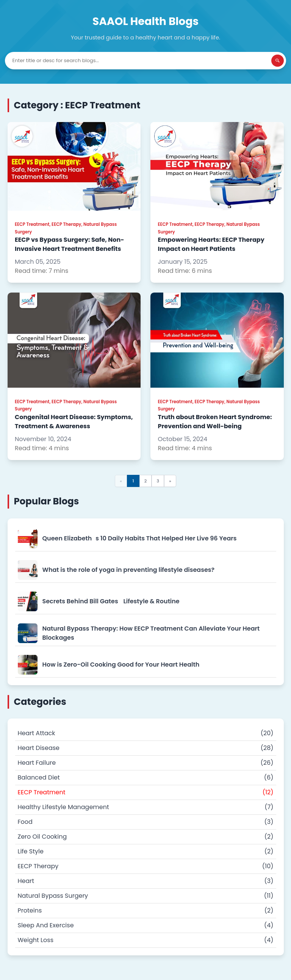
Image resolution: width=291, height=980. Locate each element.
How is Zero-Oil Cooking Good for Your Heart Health (121, 665)
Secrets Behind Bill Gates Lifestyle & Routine (111, 601)
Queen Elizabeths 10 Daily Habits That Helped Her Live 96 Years (140, 538)
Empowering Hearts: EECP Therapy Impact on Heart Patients (211, 244)
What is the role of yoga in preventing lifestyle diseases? (129, 570)
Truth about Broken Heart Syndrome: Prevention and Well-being (215, 422)
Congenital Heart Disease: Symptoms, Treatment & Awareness (74, 422)
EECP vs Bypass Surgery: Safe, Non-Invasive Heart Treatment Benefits (70, 244)
